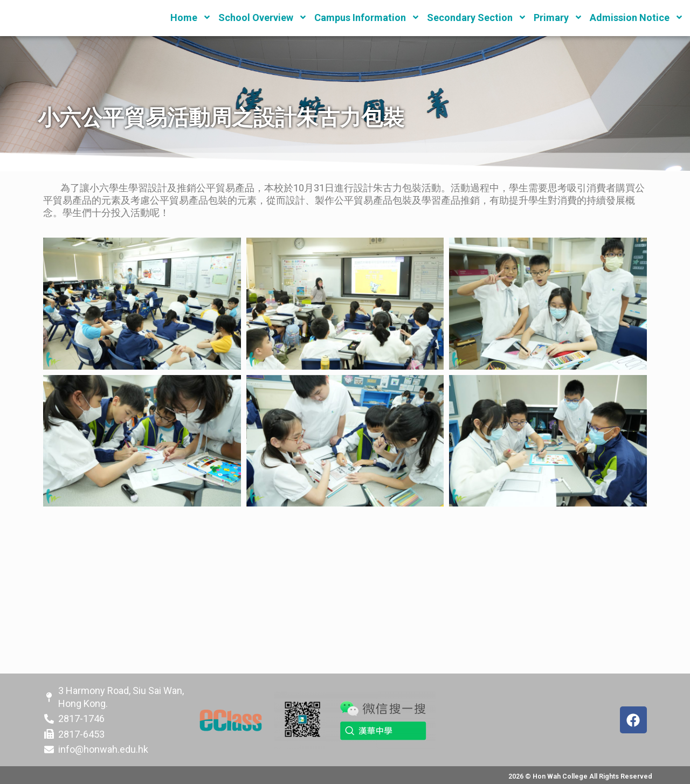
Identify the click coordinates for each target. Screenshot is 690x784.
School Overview (263, 18)
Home (191, 18)
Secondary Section (477, 18)
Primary (558, 18)
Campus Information (367, 18)
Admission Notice (637, 18)
